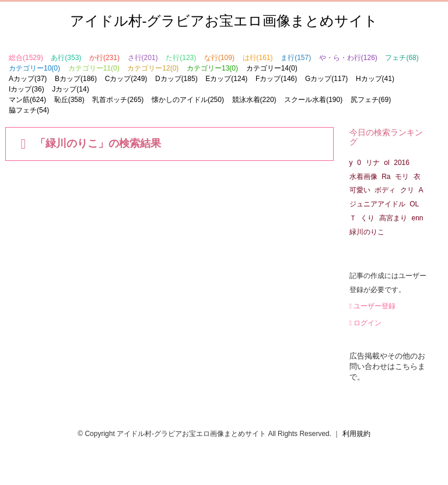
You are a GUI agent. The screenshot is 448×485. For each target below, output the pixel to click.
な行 (219, 58)
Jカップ (70, 89)
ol (386, 163)
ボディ (385, 190)
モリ (402, 177)
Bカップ (76, 79)
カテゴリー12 (153, 68)
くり (367, 218)
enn (418, 218)
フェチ (402, 58)
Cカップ (126, 79)
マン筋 (27, 100)
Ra (386, 177)
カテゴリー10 (34, 68)
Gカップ (326, 79)
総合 (26, 58)
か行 (104, 58)
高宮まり (393, 218)
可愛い (360, 190)
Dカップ (176, 79)
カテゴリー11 (94, 68)
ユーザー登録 (373, 306)
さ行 (143, 58)
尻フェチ (371, 100)
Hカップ (375, 79)
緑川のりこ (367, 232)
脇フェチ (29, 110)
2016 (402, 163)
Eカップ (226, 79)
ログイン (366, 323)
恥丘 (69, 100)
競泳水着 (254, 100)
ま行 (296, 58)
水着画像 (363, 177)
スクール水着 (313, 100)
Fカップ (276, 79)
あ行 (66, 58)
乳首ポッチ (118, 100)
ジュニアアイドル (377, 204)
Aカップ (28, 79)
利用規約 (356, 434)
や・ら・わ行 (348, 58)
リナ (373, 163)
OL (414, 204)
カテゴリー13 (212, 68)
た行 (181, 58)
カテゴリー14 (272, 68)
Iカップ (27, 89)
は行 (258, 58)
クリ (407, 190)
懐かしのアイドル (188, 100)
